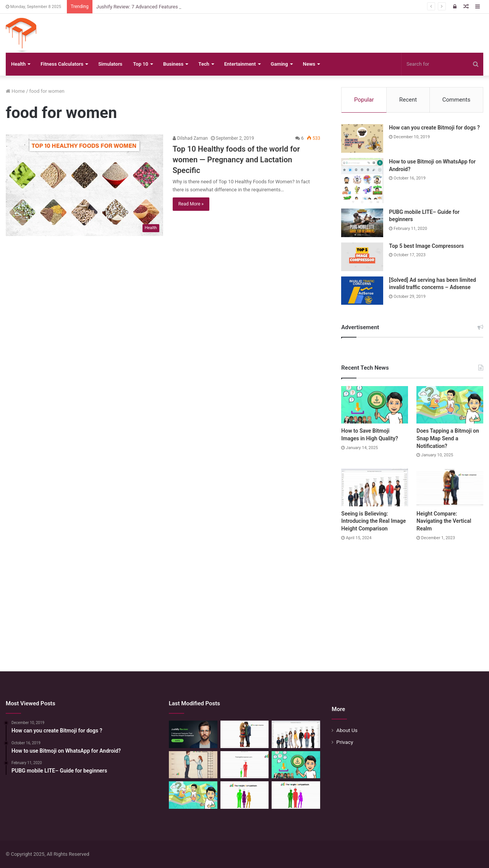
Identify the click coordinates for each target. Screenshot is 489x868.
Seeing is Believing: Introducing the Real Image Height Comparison (373, 521)
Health (18, 64)
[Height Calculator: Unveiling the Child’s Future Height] (245, 795)
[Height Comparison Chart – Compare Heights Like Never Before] (245, 765)
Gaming (279, 64)
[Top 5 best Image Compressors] (362, 257)
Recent (408, 100)
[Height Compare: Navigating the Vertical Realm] (450, 487)
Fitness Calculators (62, 64)
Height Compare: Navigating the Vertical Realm (444, 521)
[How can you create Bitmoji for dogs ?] (362, 138)
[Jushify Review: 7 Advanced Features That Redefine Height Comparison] (193, 734)
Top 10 (141, 64)
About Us (347, 730)
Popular (364, 100)
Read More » (191, 204)
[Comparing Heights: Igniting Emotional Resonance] (193, 765)
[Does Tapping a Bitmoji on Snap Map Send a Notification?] (450, 405)
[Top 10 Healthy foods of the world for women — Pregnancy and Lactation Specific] (84, 185)
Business (173, 64)
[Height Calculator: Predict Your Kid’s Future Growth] (296, 795)
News (309, 64)
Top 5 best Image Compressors (426, 246)
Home (15, 91)
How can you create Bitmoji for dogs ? (434, 128)
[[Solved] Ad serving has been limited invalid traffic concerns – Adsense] (362, 291)
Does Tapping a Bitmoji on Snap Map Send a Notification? (448, 438)
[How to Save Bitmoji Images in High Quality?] (375, 405)
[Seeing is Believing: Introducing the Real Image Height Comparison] (375, 487)
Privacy (345, 742)
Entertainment (240, 64)
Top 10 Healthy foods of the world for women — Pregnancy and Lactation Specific (236, 160)
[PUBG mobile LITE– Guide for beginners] (362, 223)
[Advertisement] (244, 599)
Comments (457, 100)
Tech (204, 64)
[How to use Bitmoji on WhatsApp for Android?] (362, 181)
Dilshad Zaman (190, 138)
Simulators (110, 64)
